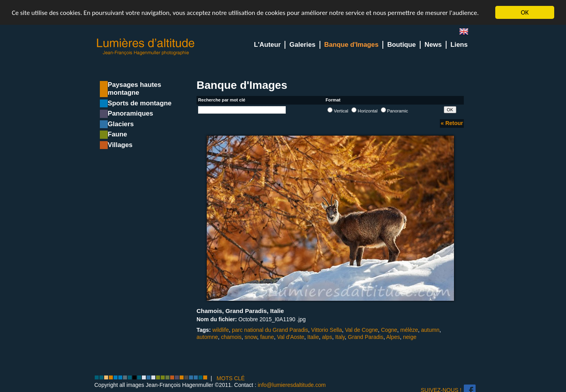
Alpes (393, 337)
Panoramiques (130, 113)
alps (327, 337)
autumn (430, 330)
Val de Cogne (362, 330)
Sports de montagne (140, 103)
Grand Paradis (366, 337)
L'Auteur (267, 45)
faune (267, 337)
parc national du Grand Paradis (270, 330)
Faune (117, 134)
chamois (231, 337)
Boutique (402, 45)
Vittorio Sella (327, 330)
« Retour (452, 123)
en (467, 33)
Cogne (389, 330)
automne (207, 337)
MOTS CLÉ (231, 378)
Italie (313, 337)
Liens (459, 45)
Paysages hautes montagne (134, 89)
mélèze (409, 330)
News (433, 45)
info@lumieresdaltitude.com (292, 385)
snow (251, 337)
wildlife (221, 330)
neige (410, 337)
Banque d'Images (351, 45)
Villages (120, 145)
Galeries (302, 45)
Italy (340, 337)
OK (525, 12)
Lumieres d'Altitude (146, 47)
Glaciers (121, 124)
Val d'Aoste (291, 337)
